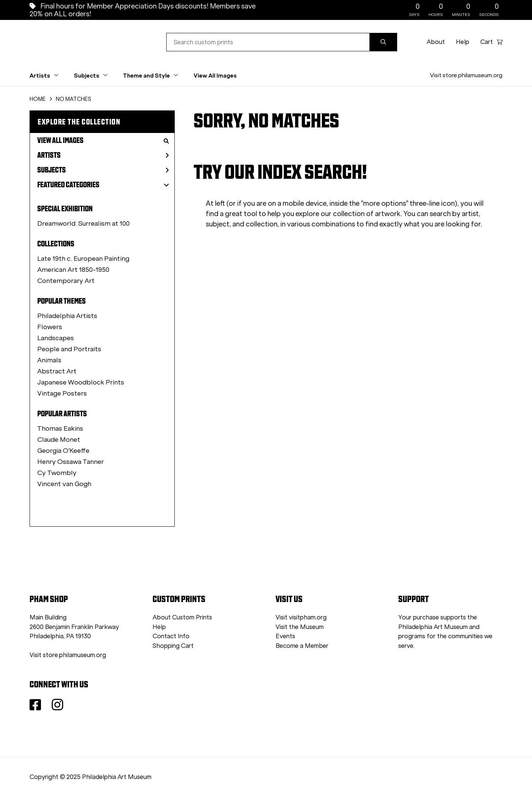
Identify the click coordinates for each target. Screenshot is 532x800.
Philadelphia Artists (67, 316)
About (436, 42)
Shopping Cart (173, 646)
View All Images (215, 75)
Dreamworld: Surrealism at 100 (83, 223)
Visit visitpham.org (301, 617)
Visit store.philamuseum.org (466, 75)
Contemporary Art (66, 281)
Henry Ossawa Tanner (71, 462)
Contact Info (171, 636)
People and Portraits (69, 349)
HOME (38, 99)
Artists (103, 155)
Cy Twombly (57, 473)
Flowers (50, 327)
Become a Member (302, 646)
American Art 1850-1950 (73, 270)
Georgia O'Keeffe (63, 451)
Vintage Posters (62, 393)
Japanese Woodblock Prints (81, 382)
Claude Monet (59, 440)
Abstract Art (57, 371)
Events (285, 636)
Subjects (103, 170)
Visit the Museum (300, 627)
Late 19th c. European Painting (83, 259)
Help (463, 42)
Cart (491, 42)
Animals (49, 360)
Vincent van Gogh (64, 484)
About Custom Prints (182, 617)
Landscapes (56, 338)
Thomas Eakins (60, 428)
